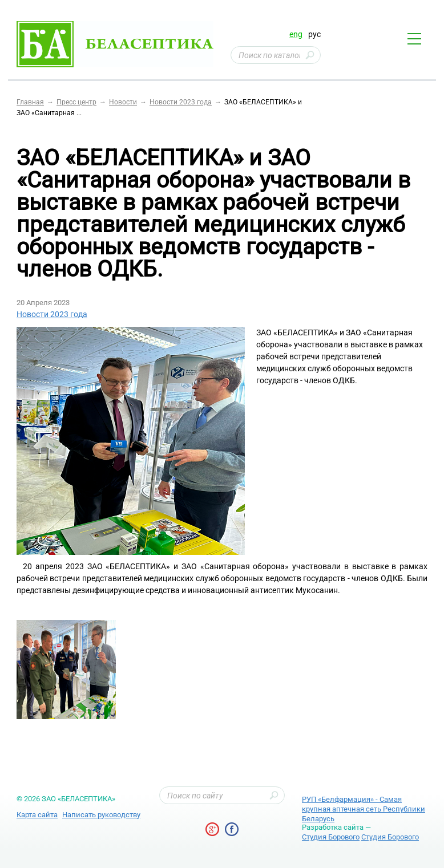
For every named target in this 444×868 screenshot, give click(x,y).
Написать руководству (101, 815)
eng (296, 34)
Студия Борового (331, 837)
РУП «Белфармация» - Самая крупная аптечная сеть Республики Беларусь (364, 809)
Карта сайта (37, 815)
